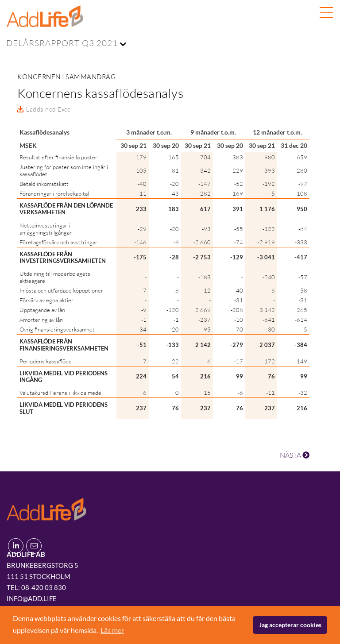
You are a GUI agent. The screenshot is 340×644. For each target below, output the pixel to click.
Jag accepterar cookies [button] (290, 625)
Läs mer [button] (112, 630)
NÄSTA (295, 455)
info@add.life (32, 598)
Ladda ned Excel (49, 109)
